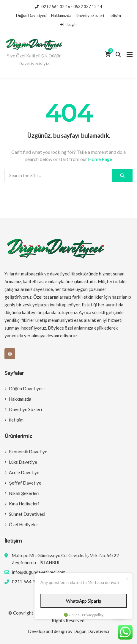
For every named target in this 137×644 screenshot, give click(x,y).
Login (68, 24)
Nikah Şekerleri (24, 493)
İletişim (115, 15)
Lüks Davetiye (23, 462)
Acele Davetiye (24, 472)
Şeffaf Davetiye (25, 483)
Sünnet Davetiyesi (27, 514)
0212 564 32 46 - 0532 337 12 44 (68, 7)
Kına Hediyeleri (24, 504)
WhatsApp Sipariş (84, 601)
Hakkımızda (61, 15)
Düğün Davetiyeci (31, 15)
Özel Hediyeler (24, 524)
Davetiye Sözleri (90, 15)
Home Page (100, 159)
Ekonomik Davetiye (28, 452)
